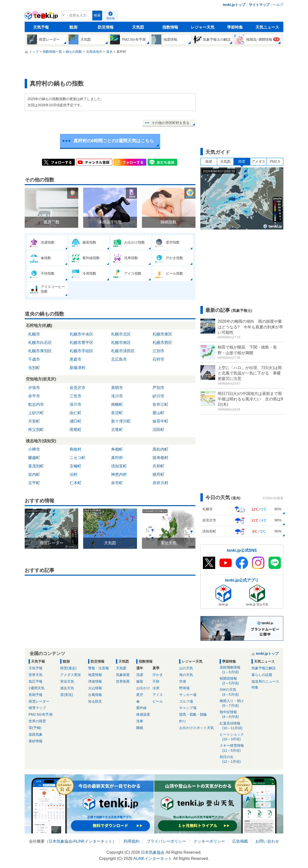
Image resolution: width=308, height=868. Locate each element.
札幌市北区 (121, 334)
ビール (158, 701)
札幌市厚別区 (40, 351)
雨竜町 (76, 430)
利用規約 (132, 841)
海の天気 (186, 675)
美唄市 (117, 388)
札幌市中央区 (81, 334)
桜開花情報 (234, 681)
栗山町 (158, 413)
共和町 (158, 466)
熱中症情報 (234, 715)
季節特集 (235, 27)
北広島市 (119, 359)
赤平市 (34, 396)
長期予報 (36, 695)
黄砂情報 (36, 741)
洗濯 (140, 675)
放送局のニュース (265, 681)
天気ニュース (267, 27)
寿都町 (117, 449)
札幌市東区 (162, 334)
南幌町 (117, 404)
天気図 (138, 27)
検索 (97, 15)
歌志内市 (36, 404)
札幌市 (34, 334)
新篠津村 (77, 368)
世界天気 (36, 675)
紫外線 (141, 708)
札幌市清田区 (123, 351)
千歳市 (34, 359)
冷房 (156, 688)
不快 (156, 681)
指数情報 (170, 27)
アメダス (258, 161)
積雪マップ (37, 708)
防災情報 (106, 27)
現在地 (110, 18)
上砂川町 (36, 413)
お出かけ (143, 688)
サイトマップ (259, 5)
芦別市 (158, 388)
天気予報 (41, 27)
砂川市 (158, 396)
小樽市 (34, 449)
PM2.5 (275, 161)
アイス (158, 695)
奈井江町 (160, 404)
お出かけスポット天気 (196, 728)
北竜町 (117, 430)
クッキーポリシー (209, 841)
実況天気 (67, 681)
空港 (183, 681)
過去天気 (67, 688)
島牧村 (76, 449)
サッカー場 (188, 695)
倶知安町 (119, 466)
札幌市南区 (121, 343)
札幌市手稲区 (81, 351)
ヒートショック (234, 737)
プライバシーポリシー (166, 841)
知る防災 (95, 701)
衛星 (209, 161)
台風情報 (95, 695)
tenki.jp (42, 17)
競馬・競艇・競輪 (193, 714)
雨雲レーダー (39, 701)
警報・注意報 (98, 668)
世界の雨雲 (37, 721)
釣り (183, 721)
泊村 (74, 474)
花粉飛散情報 (234, 670)
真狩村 (117, 458)
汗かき (158, 675)
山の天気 (186, 668)
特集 (255, 687)
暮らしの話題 (262, 675)
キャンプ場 (188, 708)
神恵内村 (119, 474)
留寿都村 (160, 458)
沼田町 (158, 430)
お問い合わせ (267, 841)
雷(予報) (35, 728)
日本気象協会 (60, 841)
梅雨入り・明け (234, 703)
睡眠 (140, 728)
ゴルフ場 (186, 701)
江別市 (158, 351)
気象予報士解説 (264, 668)
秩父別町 (36, 430)
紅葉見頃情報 (234, 726)
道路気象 (36, 734)
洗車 (140, 721)
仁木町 (76, 483)
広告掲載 (240, 841)
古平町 (34, 483)
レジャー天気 (203, 27)
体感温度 (143, 714)
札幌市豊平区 (81, 343)
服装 (140, 681)
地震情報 (95, 675)
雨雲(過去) (68, 668)
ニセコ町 (77, 458)
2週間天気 (37, 688)
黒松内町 (160, 449)
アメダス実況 (71, 675)
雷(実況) (67, 695)
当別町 (34, 368)
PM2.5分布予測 (40, 714)
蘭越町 (34, 458)
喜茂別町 (36, 466)
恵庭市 (76, 359)
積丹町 (158, 474)
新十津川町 (121, 421)
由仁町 (76, 413)
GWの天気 (234, 692)
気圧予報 (36, 681)
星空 (140, 695)
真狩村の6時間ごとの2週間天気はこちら (114, 141)
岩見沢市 (77, 388)
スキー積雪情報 (234, 748)
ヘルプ (278, 5)
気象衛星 (123, 675)
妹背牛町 (160, 421)
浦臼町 (76, 421)
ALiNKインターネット (93, 841)
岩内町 (34, 474)
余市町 (117, 483)
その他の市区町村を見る (171, 123)
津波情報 (95, 681)
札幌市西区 (162, 343)
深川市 (76, 404)
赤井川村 (160, 483)
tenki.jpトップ (234, 5)
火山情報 (95, 688)
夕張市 (34, 388)
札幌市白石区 (40, 343)
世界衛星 (123, 681)
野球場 (184, 688)
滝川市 (117, 396)
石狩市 (158, 359)
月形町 (34, 421)
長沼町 (117, 413)
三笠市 (76, 396)
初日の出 (234, 759)
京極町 (76, 466)
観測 (73, 27)
